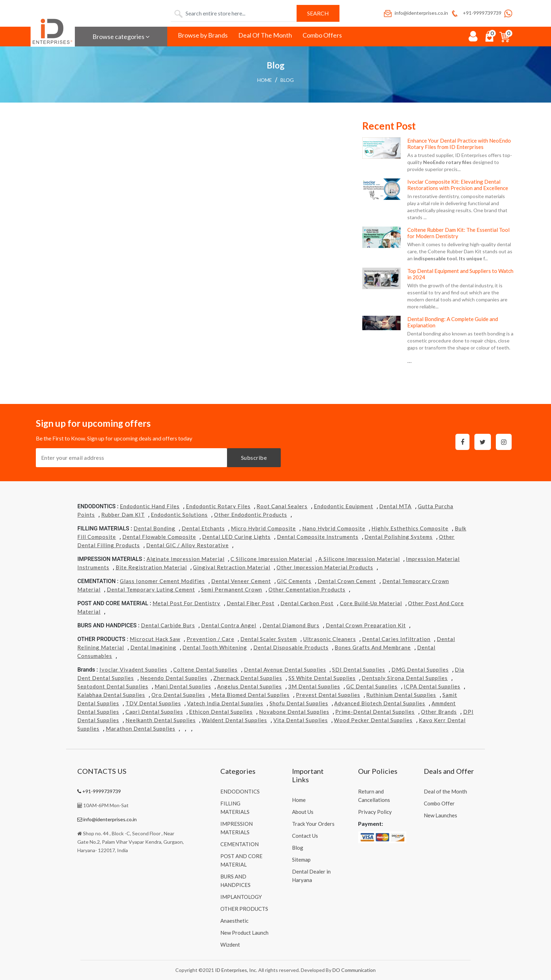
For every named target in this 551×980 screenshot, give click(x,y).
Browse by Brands (203, 35)
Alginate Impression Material (186, 559)
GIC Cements (294, 581)
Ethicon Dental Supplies (221, 712)
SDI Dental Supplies (359, 669)
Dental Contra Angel (229, 625)
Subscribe (254, 458)
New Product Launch (244, 933)
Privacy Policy (375, 812)
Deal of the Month (445, 791)
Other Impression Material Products (325, 567)
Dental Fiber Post (251, 603)
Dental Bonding (154, 528)
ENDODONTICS (240, 791)
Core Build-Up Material (371, 603)
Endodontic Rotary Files (218, 506)
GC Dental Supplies (372, 686)
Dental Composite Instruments (318, 537)
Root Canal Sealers (282, 506)
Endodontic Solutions (179, 515)
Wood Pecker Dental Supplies (373, 720)
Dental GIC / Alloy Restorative (187, 545)
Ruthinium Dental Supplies (401, 695)
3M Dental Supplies (314, 686)
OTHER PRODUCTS (244, 909)
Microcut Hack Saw (155, 639)
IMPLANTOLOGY (241, 897)
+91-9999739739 (476, 13)
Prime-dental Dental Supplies (375, 712)
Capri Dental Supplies (154, 712)
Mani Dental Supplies (183, 686)
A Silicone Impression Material (359, 559)
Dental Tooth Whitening (215, 647)
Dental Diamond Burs (291, 625)
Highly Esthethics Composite (410, 528)
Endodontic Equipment (343, 506)
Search (318, 13)
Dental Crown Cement (347, 581)
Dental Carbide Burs (168, 625)
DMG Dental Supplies (420, 669)
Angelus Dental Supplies (249, 686)
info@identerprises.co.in (415, 13)
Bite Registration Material (151, 567)
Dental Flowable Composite (159, 537)
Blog (287, 80)
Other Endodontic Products (251, 515)
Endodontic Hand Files (150, 506)
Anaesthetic (234, 921)
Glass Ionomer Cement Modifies (162, 581)
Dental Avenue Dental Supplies (285, 669)
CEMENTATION (239, 844)
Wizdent (230, 945)
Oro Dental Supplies (178, 695)
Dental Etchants (203, 528)
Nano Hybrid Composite (334, 528)
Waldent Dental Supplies (234, 720)
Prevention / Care (210, 639)
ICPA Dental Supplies (432, 686)
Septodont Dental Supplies (113, 686)
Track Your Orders (313, 824)
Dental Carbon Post (307, 603)
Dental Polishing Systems (398, 537)
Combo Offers (322, 35)
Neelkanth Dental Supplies (161, 720)
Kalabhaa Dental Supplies (111, 695)
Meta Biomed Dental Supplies (250, 695)
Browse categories (121, 37)
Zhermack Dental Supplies (248, 678)
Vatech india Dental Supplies (225, 703)
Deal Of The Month (265, 35)
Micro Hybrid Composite (263, 528)
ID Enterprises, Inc (236, 970)
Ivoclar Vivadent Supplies (133, 669)
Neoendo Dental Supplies (174, 678)
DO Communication (354, 970)
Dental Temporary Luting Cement (151, 589)
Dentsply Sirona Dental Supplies (405, 678)
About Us (303, 812)
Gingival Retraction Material (232, 567)
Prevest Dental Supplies (328, 695)
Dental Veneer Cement (241, 581)
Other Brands (439, 712)
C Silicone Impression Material (271, 559)
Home (265, 80)
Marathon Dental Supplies (141, 729)
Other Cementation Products (307, 589)
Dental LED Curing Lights (236, 537)
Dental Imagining (153, 647)
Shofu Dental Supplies (299, 703)
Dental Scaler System (269, 639)
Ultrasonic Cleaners (330, 639)
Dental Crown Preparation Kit (366, 625)
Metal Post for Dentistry (186, 603)
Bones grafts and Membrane (373, 647)
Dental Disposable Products (291, 647)
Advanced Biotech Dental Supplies (380, 703)
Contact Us (305, 836)
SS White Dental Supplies (322, 678)
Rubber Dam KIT (123, 515)
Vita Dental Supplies (301, 720)
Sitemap (301, 860)
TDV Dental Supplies (153, 703)
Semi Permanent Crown (232, 589)
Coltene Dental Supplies (205, 669)
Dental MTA (395, 506)
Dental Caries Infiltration (396, 639)
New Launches (440, 815)
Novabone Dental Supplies (294, 712)
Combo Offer (439, 803)
